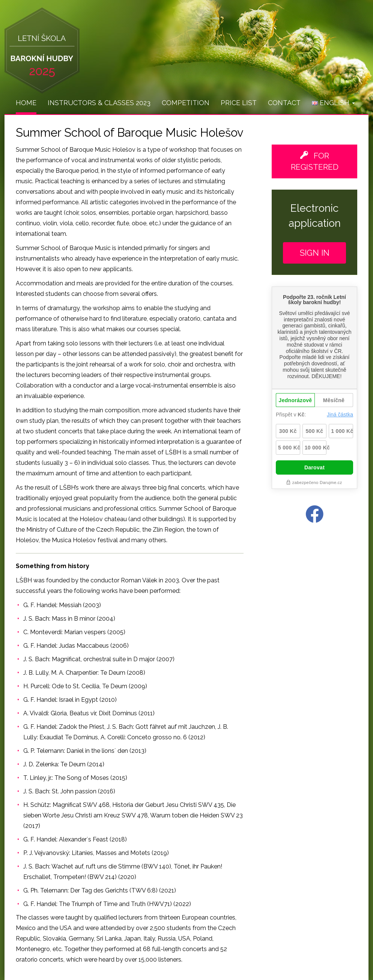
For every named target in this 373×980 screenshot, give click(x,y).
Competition (186, 103)
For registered (315, 161)
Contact (284, 103)
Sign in (315, 253)
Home (26, 103)
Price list (239, 103)
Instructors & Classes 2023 (99, 103)
